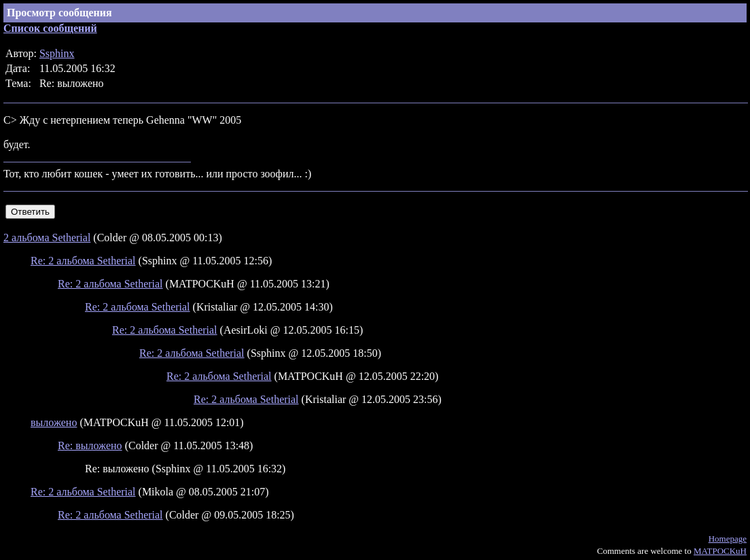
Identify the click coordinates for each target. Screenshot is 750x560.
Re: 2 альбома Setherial (83, 261)
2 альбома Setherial (47, 238)
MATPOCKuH (720, 551)
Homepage (728, 539)
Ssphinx (57, 53)
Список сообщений (50, 28)
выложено (54, 422)
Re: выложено (90, 445)
